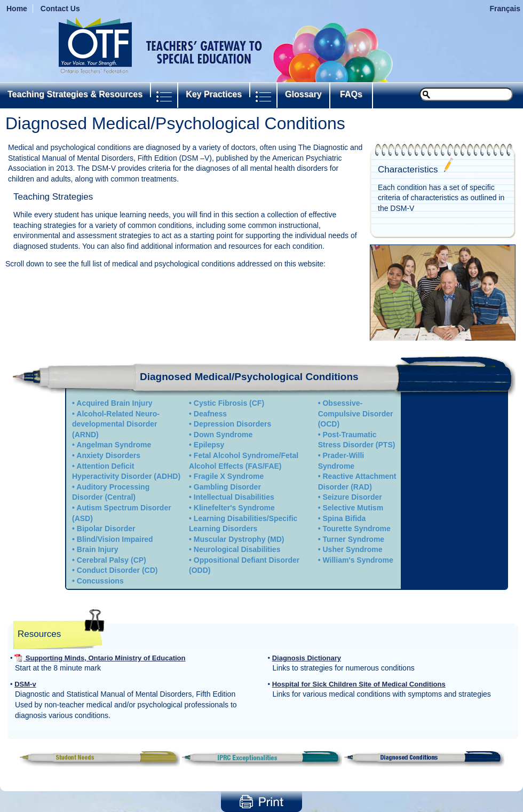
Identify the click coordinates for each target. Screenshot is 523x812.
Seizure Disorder (352, 497)
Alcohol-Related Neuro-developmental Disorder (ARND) (116, 424)
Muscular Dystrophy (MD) (239, 539)
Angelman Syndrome (114, 445)
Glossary (303, 94)
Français (505, 9)
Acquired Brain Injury (114, 403)
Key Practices (214, 94)
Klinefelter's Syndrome (234, 508)
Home (17, 9)
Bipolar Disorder (106, 529)
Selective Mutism (353, 508)
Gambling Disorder (227, 487)
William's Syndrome (358, 560)
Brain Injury (98, 549)
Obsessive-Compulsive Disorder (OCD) (356, 413)
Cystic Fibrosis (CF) (229, 403)
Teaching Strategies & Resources (75, 94)
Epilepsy (209, 445)
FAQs (351, 94)
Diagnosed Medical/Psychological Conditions (249, 377)
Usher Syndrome (352, 549)
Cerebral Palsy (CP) (112, 560)
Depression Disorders (233, 424)
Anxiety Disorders (108, 455)
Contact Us (60, 9)
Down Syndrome (223, 435)
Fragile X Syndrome (229, 476)
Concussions (100, 581)
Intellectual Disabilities (234, 497)
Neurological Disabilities (237, 549)
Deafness (210, 414)
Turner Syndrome (353, 539)
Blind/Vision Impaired (115, 539)
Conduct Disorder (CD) (117, 570)
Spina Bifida (344, 518)
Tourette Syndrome (356, 529)
